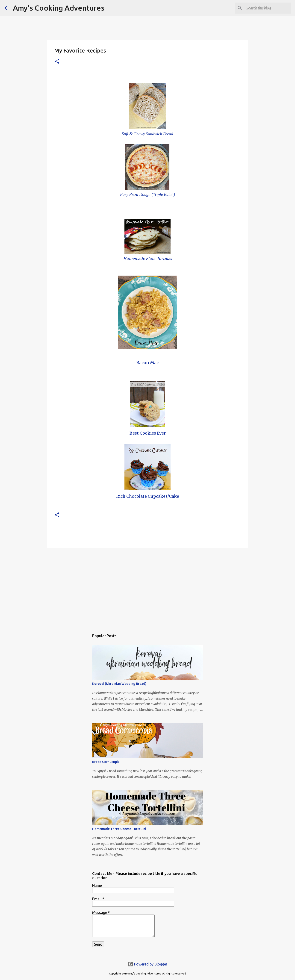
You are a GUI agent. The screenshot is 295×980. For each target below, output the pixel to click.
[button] (57, 62)
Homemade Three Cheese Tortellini (119, 829)
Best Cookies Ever (148, 433)
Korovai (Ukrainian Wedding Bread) (119, 684)
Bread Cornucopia (106, 762)
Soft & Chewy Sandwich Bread (147, 134)
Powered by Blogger (147, 964)
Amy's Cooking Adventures (59, 8)
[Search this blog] (267, 8)
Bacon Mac (147, 363)
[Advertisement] (147, 587)
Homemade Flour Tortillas (148, 258)
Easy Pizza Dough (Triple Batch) (147, 194)
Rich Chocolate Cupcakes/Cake (148, 496)
